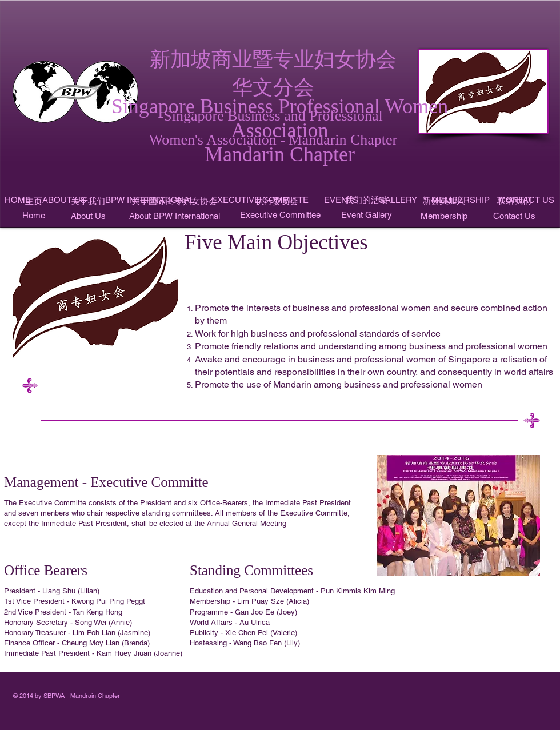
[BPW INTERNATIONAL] (150, 200)
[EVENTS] (341, 200)
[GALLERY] (398, 200)
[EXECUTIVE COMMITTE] (260, 200)
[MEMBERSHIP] (461, 200)
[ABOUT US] (64, 200)
